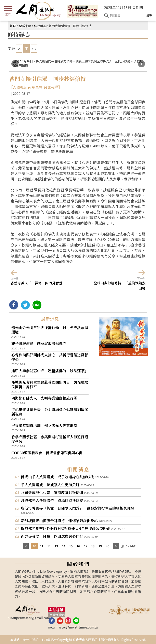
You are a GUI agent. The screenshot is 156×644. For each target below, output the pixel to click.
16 (78, 546)
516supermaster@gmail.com (29, 618)
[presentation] (15, 64)
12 (49, 546)
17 (86, 546)
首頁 (13, 26)
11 (42, 546)
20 (107, 546)
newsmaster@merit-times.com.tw (73, 627)
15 (71, 546)
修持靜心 (40, 26)
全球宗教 (25, 26)
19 (100, 546)
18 (93, 546)
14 (64, 546)
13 (56, 546)
